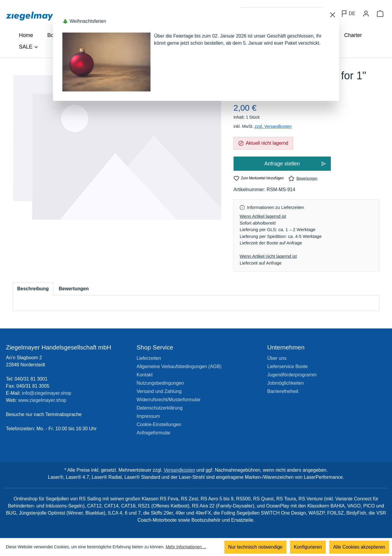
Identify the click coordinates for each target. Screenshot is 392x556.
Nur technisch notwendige (255, 547)
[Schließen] (333, 15)
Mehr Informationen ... (186, 547)
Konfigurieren (308, 547)
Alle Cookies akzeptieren (359, 547)
